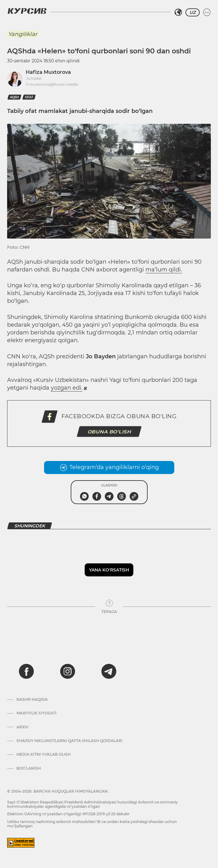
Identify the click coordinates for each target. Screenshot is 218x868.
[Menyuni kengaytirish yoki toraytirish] (207, 12)
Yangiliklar (23, 34)
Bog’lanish (29, 768)
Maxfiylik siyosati (36, 713)
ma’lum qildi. (164, 270)
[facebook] (26, 671)
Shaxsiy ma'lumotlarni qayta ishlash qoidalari (69, 741)
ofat (29, 97)
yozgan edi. (67, 388)
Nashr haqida (32, 700)
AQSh (14, 97)
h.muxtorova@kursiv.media (52, 84)
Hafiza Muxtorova (48, 72)
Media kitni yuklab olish (44, 754)
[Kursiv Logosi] (27, 11)
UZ (193, 12)
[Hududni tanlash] (178, 12)
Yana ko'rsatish (109, 570)
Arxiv (22, 727)
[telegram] (109, 671)
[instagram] (68, 671)
